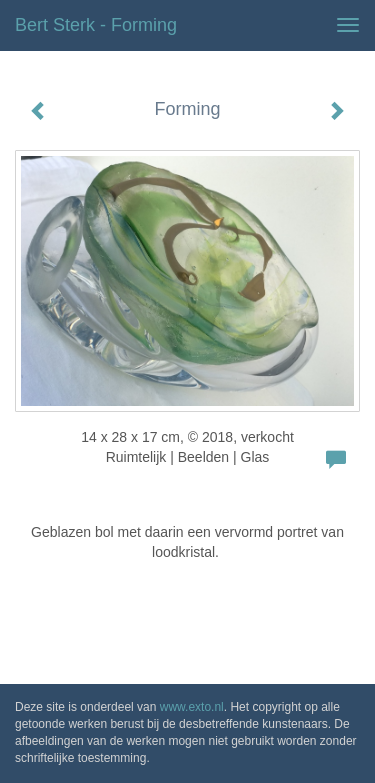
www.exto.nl (192, 707)
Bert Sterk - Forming (96, 25)
